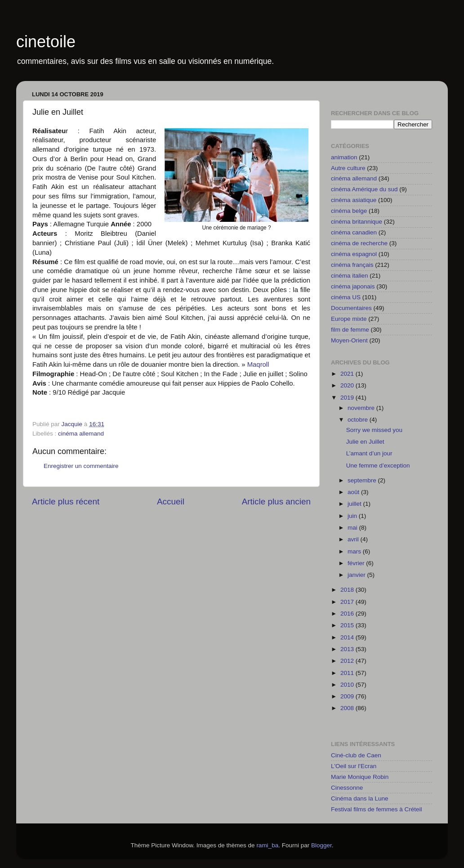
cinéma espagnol (354, 254)
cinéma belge (349, 211)
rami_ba (267, 845)
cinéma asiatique (354, 200)
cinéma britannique (357, 222)
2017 (348, 602)
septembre (363, 480)
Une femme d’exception (378, 465)
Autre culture (348, 168)
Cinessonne (347, 788)
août (354, 492)
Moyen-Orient (349, 340)
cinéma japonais (353, 286)
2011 (348, 673)
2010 (348, 685)
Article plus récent (66, 501)
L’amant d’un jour (369, 453)
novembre (362, 408)
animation (344, 157)
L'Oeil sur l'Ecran (354, 766)
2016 (348, 614)
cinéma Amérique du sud (364, 189)
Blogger (321, 845)
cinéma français (352, 265)
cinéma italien (350, 276)
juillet (355, 504)
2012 (348, 661)
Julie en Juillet (365, 442)
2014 (348, 637)
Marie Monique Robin (360, 777)
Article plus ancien (276, 501)
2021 (348, 374)
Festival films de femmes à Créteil (377, 809)
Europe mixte (349, 319)
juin (353, 516)
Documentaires (351, 308)
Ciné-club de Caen (356, 755)
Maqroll (258, 364)
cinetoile (46, 42)
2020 (348, 385)
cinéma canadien (354, 232)
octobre (359, 420)
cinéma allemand (81, 434)
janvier (357, 575)
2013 (348, 649)
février (357, 563)
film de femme (350, 330)
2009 (348, 696)
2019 (348, 398)
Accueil (171, 501)
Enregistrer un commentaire (81, 466)
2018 (348, 590)
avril (354, 539)
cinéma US (346, 297)
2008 (348, 708)
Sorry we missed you (374, 430)
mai (353, 528)
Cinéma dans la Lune (360, 798)
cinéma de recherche (359, 243)
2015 (348, 625)
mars (355, 551)
